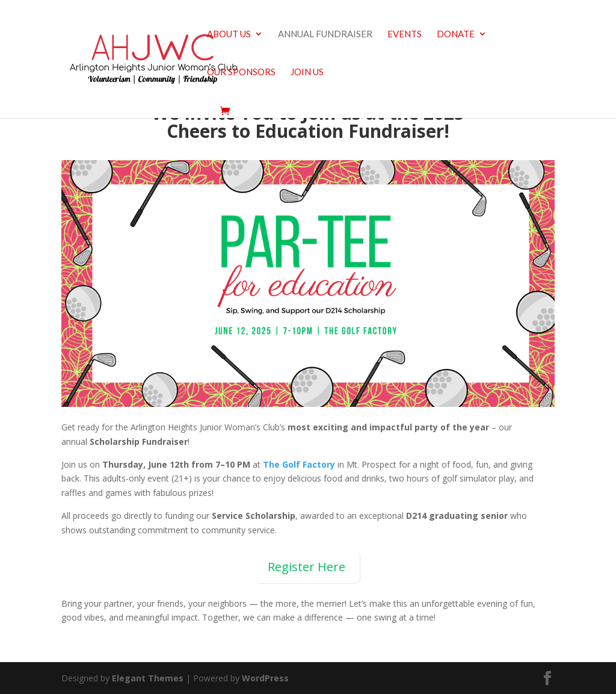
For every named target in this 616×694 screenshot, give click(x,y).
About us (229, 34)
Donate (456, 34)
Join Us (307, 72)
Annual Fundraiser (325, 34)
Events (405, 34)
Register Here (306, 567)
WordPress (265, 678)
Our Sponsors (241, 72)
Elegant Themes (148, 678)
